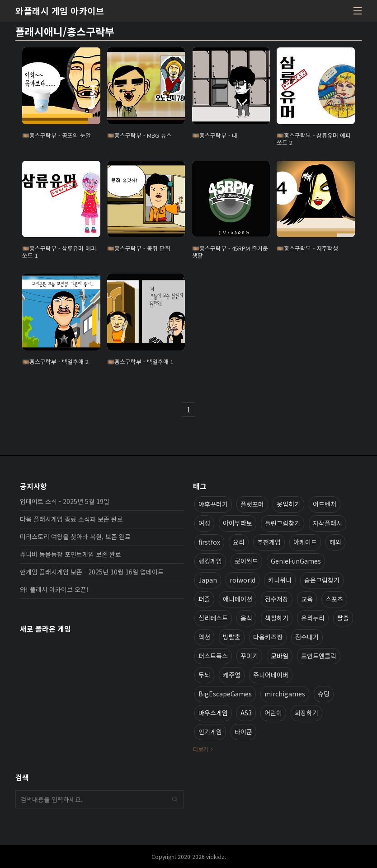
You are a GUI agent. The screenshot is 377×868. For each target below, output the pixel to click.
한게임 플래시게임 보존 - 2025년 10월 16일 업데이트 (92, 572)
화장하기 (306, 713)
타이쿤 (243, 732)
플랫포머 (252, 504)
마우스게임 (213, 713)
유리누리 (313, 618)
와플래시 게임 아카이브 (60, 11)
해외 (335, 542)
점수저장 (277, 599)
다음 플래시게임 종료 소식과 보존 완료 (71, 519)
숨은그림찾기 (322, 580)
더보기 (200, 749)
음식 (246, 618)
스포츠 (334, 599)
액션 (204, 637)
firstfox (209, 542)
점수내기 (307, 637)
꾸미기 (249, 656)
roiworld (243, 580)
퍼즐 (204, 599)
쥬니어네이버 (271, 675)
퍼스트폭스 (213, 656)
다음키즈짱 (268, 637)
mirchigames (285, 694)
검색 (175, 799)
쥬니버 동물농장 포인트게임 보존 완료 (71, 554)
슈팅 (324, 694)
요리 (239, 542)
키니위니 (280, 580)
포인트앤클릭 (319, 656)
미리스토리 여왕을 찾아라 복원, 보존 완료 (75, 537)
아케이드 (305, 542)
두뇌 (204, 675)
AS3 (246, 713)
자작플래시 (328, 523)
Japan (208, 580)
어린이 (273, 713)
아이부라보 (238, 523)
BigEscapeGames (225, 694)
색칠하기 (277, 618)
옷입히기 (288, 504)
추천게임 (269, 542)
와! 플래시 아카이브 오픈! (54, 589)
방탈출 (232, 637)
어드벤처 (325, 504)
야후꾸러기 (213, 504)
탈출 (343, 618)
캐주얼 (232, 675)
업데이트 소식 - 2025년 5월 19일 (65, 501)
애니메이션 (238, 599)
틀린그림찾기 (283, 523)
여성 (204, 523)
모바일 (280, 656)
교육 (307, 599)
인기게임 (210, 732)
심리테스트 (213, 618)
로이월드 (246, 561)
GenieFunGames (296, 561)
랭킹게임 (210, 561)
